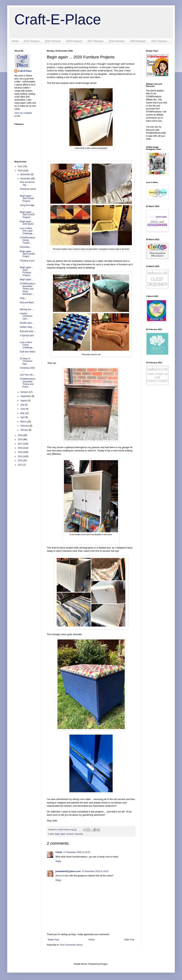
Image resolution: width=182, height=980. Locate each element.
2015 (21, 452)
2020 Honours (138, 41)
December (26, 174)
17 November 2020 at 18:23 (77, 852)
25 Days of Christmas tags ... (26, 361)
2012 (21, 465)
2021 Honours (159, 41)
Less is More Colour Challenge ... (27, 345)
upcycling (79, 834)
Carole (59, 852)
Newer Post (53, 940)
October (25, 392)
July (23, 405)
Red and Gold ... (28, 331)
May (23, 413)
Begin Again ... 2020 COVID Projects (27, 215)
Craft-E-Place (58, 19)
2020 (21, 171)
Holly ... (23, 298)
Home (15, 41)
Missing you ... (27, 309)
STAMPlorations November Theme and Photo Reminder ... (28, 289)
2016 (21, 448)
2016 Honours (74, 41)
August (24, 401)
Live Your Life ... (27, 375)
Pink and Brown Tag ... (27, 183)
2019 (21, 435)
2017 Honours (95, 41)
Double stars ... (27, 323)
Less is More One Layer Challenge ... (27, 231)
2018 (21, 439)
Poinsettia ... (26, 247)
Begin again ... (27, 279)
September (26, 396)
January (25, 430)
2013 (21, 461)
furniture (70, 834)
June (23, 409)
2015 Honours (53, 41)
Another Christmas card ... (26, 316)
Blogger (104, 964)
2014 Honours (32, 41)
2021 (21, 166)
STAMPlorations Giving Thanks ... (28, 240)
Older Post (129, 940)
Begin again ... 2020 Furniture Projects (27, 271)
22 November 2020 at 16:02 (95, 871)
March (24, 422)
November (26, 179)
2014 (21, 456)
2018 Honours (117, 41)
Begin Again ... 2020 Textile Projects (27, 198)
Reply (58, 861)
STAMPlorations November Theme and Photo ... (28, 383)
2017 (21, 444)
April (23, 417)
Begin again (60, 834)
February (25, 426)
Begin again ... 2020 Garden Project (27, 254)
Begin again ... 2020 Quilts (27, 223)
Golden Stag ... (27, 327)
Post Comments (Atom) (71, 945)
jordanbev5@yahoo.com (68, 871)
